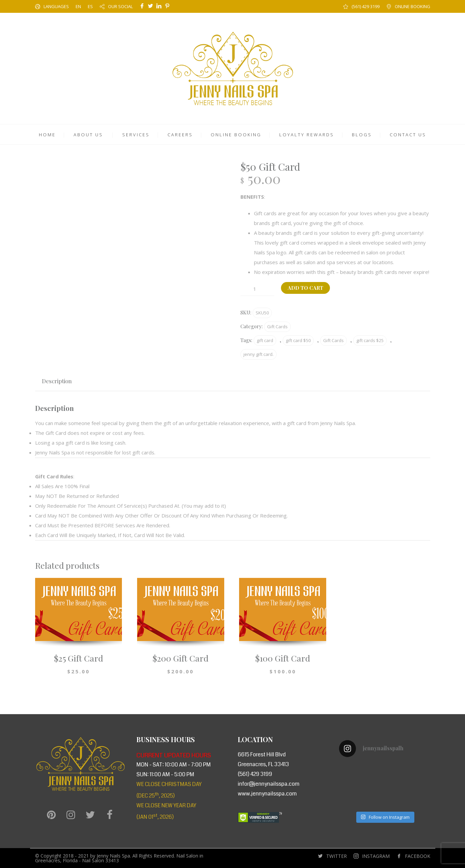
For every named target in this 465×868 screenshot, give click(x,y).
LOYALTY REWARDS (307, 135)
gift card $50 (298, 340)
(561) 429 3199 (366, 6)
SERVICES (136, 135)
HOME (47, 135)
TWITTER (337, 856)
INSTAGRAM (376, 856)
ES (90, 6)
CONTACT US (408, 135)
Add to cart (305, 288)
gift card (265, 340)
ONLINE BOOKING (412, 6)
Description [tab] (57, 381)
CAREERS (180, 135)
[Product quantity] (257, 289)
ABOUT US (88, 135)
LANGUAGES (56, 6)
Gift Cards (277, 327)
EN (78, 6)
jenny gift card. (259, 354)
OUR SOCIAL (120, 6)
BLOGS (362, 135)
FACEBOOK (418, 856)
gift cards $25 (370, 340)
